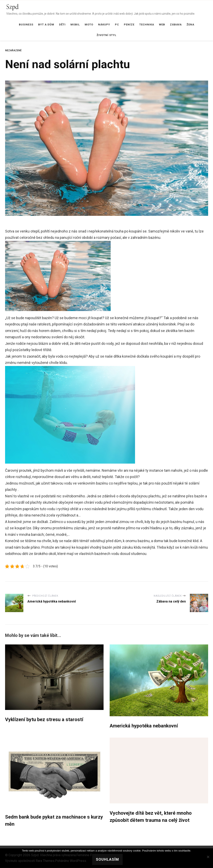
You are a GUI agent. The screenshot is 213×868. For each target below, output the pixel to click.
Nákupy (104, 25)
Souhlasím (108, 859)
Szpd (12, 7)
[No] (208, 857)
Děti (62, 25)
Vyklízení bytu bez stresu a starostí (44, 720)
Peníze (129, 25)
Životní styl (106, 35)
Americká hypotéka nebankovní (144, 726)
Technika (147, 25)
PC (117, 25)
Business (26, 25)
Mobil (75, 25)
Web (162, 25)
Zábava (176, 25)
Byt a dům (46, 25)
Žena (190, 25)
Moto (89, 25)
